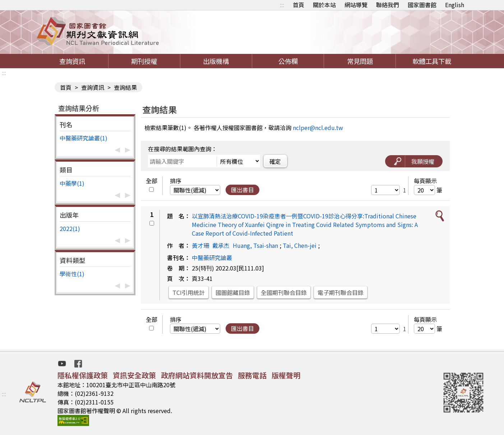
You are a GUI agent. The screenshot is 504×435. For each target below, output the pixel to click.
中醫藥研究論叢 (212, 258)
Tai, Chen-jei (300, 245)
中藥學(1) (72, 183)
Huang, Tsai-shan (255, 245)
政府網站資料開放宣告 (197, 375)
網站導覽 (356, 5)
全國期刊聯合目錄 (284, 292)
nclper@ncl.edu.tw (318, 128)
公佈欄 (288, 61)
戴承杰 (221, 245)
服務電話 (252, 375)
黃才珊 (200, 245)
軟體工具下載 (432, 61)
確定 (275, 161)
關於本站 (324, 5)
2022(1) (70, 228)
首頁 (299, 5)
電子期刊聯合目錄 (341, 292)
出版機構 (216, 61)
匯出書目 (242, 190)
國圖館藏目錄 (233, 292)
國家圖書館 (422, 5)
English (455, 5)
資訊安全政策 (134, 375)
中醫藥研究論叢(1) (84, 138)
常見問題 (360, 61)
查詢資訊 (72, 61)
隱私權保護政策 (83, 375)
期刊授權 (144, 61)
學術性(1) (72, 274)
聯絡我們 (388, 5)
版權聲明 (286, 375)
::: (282, 5)
